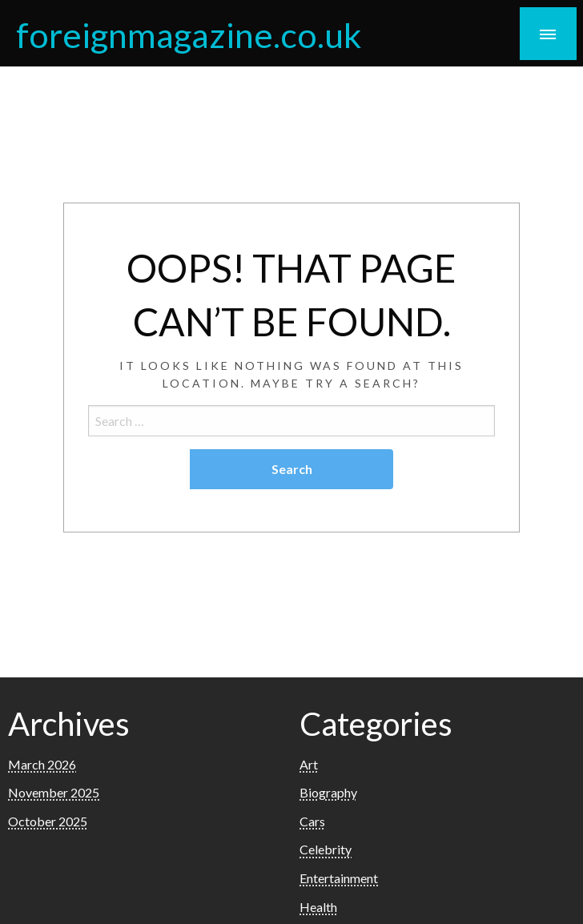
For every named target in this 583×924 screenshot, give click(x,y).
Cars (312, 821)
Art (309, 764)
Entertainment (339, 878)
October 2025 (48, 821)
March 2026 (42, 764)
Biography (328, 792)
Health (318, 907)
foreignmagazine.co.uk (189, 34)
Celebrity (326, 849)
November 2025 (54, 792)
